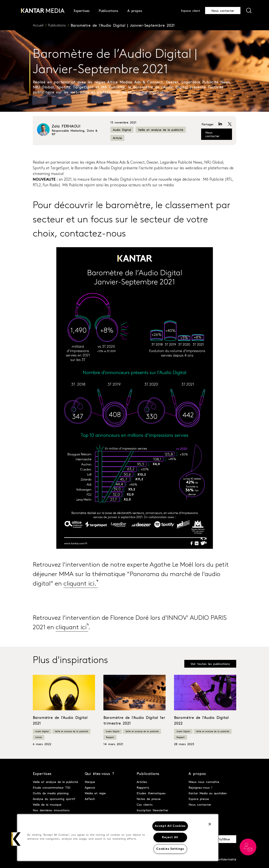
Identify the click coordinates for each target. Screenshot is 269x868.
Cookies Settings (170, 849)
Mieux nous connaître (204, 782)
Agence (90, 787)
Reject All (170, 837)
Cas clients (145, 804)
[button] (16, 839)
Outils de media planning (51, 793)
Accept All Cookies (170, 826)
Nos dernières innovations (51, 810)
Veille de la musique (47, 804)
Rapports (143, 787)
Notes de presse (149, 799)
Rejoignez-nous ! (200, 787)
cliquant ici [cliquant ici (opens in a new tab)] (71, 628)
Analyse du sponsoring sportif (54, 799)
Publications (57, 26)
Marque (90, 782)
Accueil (38, 26)
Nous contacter (223, 11)
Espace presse (199, 799)
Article (117, 138)
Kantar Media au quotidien (208, 793)
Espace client (191, 11)
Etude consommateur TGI (51, 787)
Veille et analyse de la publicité (161, 130)
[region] (118, 838)
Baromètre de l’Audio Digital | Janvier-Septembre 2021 (123, 25)
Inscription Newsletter (152, 810)
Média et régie (95, 793)
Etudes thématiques (151, 793)
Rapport (110, 737)
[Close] (210, 824)
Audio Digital (122, 130)
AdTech (90, 799)
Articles (142, 782)
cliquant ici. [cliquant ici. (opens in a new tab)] (80, 584)
